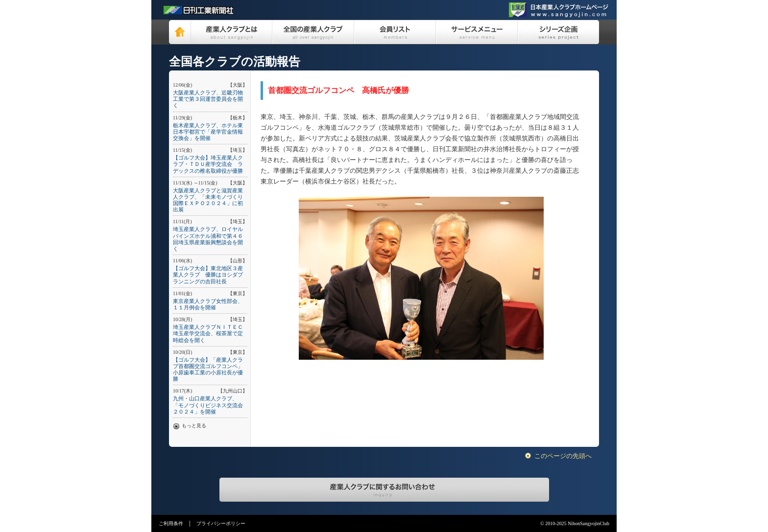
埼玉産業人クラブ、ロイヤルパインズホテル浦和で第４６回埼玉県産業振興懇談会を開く (208, 239)
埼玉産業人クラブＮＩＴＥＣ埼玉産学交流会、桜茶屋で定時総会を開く (208, 333)
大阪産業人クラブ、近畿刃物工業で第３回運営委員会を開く (208, 99)
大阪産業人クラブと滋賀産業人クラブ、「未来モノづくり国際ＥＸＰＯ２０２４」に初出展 (208, 200)
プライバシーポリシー (221, 523)
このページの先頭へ (563, 456)
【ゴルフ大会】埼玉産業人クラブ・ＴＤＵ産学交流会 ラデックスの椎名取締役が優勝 (208, 164)
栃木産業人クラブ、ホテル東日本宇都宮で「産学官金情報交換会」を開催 (208, 132)
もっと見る (194, 426)
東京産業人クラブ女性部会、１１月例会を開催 (208, 304)
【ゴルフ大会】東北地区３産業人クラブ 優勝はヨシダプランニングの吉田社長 (208, 275)
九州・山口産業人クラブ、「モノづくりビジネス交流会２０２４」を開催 (208, 405)
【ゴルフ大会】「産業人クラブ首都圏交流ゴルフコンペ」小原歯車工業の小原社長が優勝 (208, 370)
